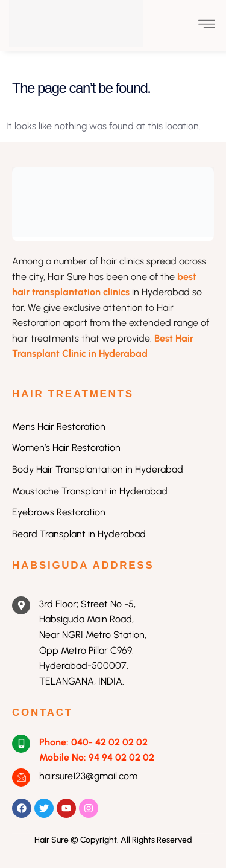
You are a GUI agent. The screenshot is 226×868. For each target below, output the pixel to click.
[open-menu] (207, 26)
